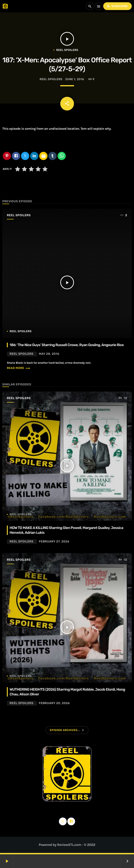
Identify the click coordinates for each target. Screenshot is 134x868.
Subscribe (117, 6)
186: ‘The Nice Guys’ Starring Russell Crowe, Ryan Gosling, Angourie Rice (67, 345)
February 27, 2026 (54, 542)
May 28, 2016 (49, 354)
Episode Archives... (65, 730)
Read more (19, 368)
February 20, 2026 (54, 703)
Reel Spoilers (67, 50)
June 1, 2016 (75, 79)
